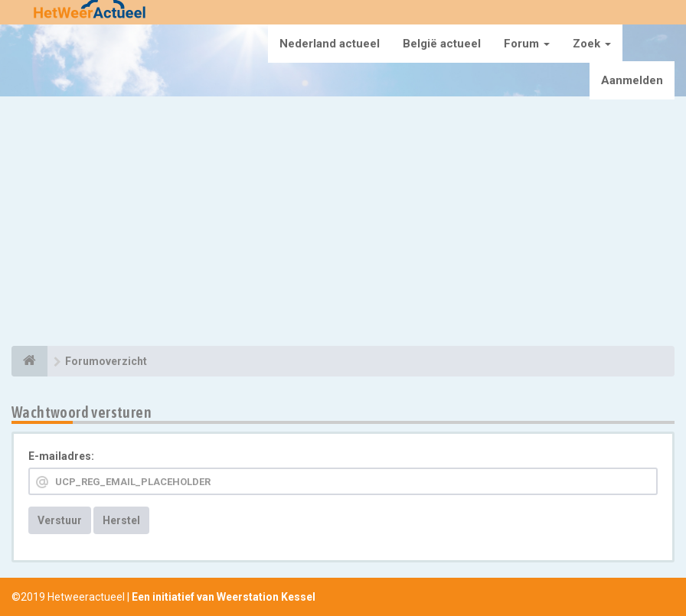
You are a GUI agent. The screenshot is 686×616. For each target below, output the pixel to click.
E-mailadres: (61, 456)
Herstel (121, 520)
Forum (527, 44)
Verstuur (60, 520)
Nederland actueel (330, 44)
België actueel (442, 44)
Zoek (592, 44)
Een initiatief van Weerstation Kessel (224, 597)
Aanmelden (632, 80)
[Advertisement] (343, 223)
